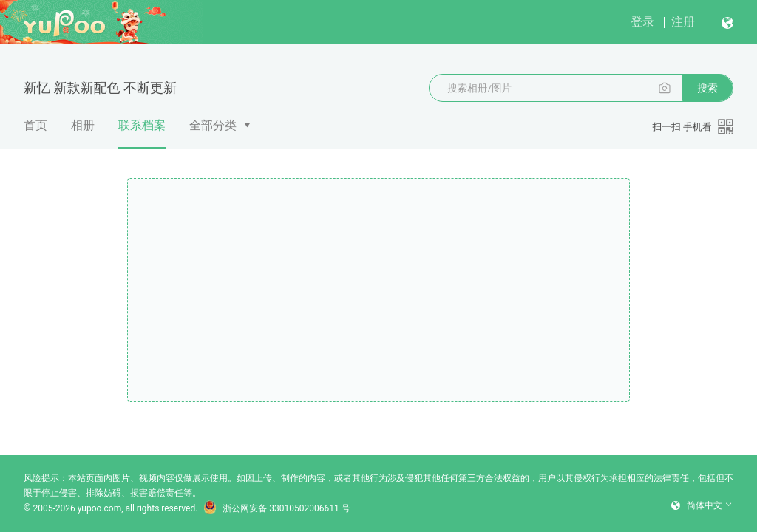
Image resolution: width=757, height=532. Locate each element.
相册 (83, 125)
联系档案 (142, 133)
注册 (683, 22)
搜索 (707, 88)
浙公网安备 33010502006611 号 (276, 508)
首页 (35, 125)
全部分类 (213, 125)
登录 (642, 22)
